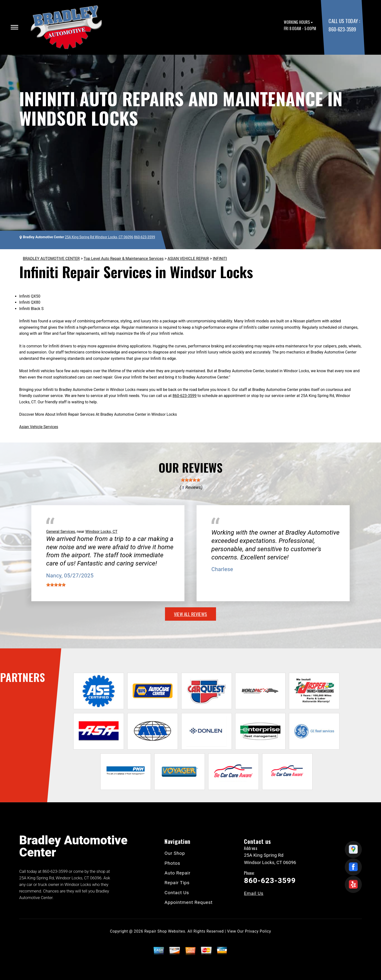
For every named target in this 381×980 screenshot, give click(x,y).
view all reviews (190, 614)
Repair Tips (177, 883)
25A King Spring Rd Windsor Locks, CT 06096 (99, 237)
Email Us (254, 893)
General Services (61, 532)
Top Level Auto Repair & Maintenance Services (124, 259)
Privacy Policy (258, 931)
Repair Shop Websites (165, 931)
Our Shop (175, 853)
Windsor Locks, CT (101, 532)
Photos (172, 863)
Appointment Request (189, 902)
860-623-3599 (342, 29)
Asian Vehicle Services (39, 427)
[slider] (190, 480)
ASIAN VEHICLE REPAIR (188, 259)
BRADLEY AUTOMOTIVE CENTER (51, 259)
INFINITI (220, 259)
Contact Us (177, 893)
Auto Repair (178, 873)
